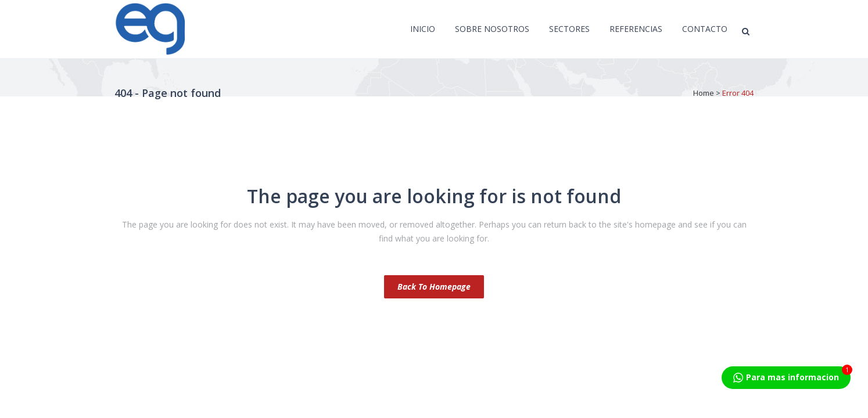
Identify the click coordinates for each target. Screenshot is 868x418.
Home (704, 93)
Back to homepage (434, 287)
